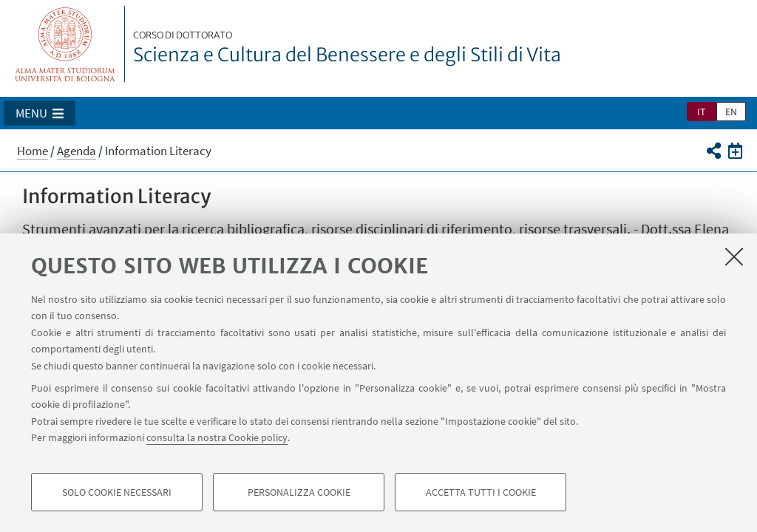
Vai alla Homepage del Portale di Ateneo (65, 44)
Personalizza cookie (299, 492)
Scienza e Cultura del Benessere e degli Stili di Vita (347, 48)
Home (33, 151)
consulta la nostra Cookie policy (217, 437)
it (702, 112)
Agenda (77, 151)
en (731, 112)
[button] (40, 113)
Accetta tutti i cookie (481, 492)
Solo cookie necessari (117, 492)
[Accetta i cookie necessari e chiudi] (734, 256)
